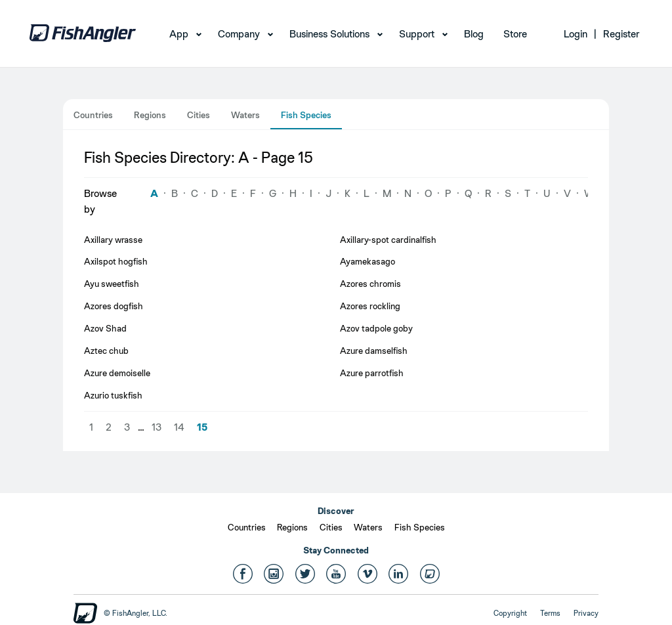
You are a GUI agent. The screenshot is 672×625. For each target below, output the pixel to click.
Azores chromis (370, 284)
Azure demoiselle (117, 373)
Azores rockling (370, 306)
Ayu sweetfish (112, 284)
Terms (550, 613)
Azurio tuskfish (113, 395)
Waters (245, 115)
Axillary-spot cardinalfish (388, 240)
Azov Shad (105, 328)
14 (179, 427)
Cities (199, 115)
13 (157, 427)
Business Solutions (329, 34)
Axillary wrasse (113, 240)
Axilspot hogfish (116, 261)
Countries (93, 115)
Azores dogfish (114, 306)
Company (239, 34)
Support (417, 34)
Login (576, 34)
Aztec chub (106, 351)
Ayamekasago (367, 261)
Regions (150, 115)
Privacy (586, 613)
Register (621, 34)
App (179, 34)
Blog (474, 34)
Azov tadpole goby (376, 328)
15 (202, 427)
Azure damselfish (374, 351)
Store (515, 34)
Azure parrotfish (372, 373)
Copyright (510, 613)
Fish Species (306, 115)
